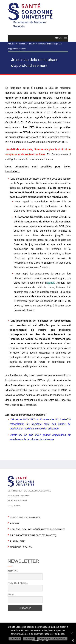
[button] (59, 38)
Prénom (13, 571)
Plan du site (17, 541)
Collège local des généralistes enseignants (38, 529)
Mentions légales (21, 547)
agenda (50, 283)
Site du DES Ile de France (25, 517)
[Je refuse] (72, 633)
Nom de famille (18, 583)
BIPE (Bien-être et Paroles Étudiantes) (33, 535)
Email (11, 594)
